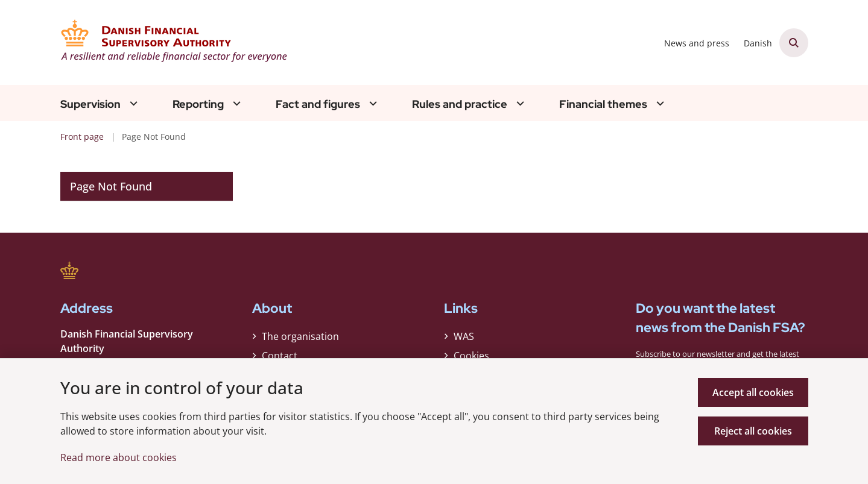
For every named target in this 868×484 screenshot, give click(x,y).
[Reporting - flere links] (235, 103)
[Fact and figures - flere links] (372, 103)
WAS (464, 336)
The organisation (300, 336)
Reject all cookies (753, 431)
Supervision (90, 104)
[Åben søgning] (794, 43)
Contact (280, 356)
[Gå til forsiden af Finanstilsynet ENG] (175, 42)
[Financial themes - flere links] (659, 103)
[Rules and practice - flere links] (519, 103)
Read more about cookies (119, 457)
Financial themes (603, 104)
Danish (758, 44)
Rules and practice (460, 104)
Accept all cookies (753, 392)
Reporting (198, 104)
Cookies (471, 356)
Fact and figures (318, 104)
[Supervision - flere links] (132, 103)
